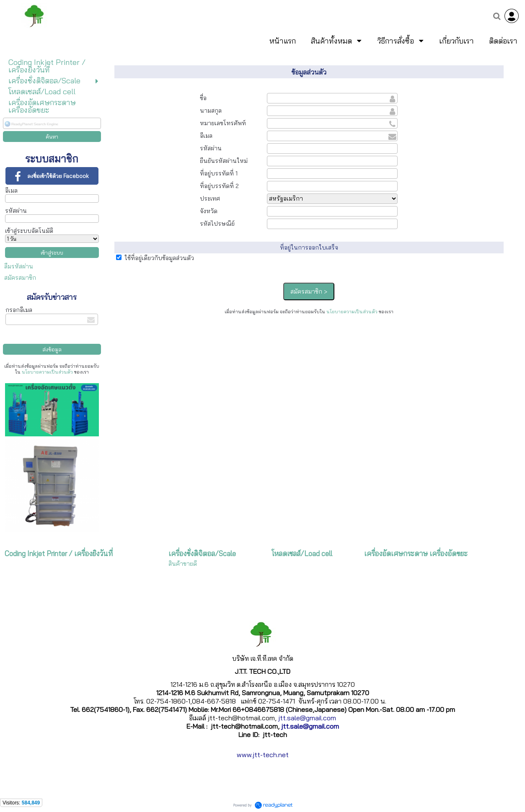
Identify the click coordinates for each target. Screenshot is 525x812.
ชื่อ (203, 98)
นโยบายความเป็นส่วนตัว (47, 372)
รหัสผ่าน (16, 211)
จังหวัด (209, 211)
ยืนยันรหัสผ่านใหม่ (224, 161)
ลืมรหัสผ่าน (19, 266)
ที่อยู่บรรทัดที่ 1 (219, 173)
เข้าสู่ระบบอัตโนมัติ (29, 231)
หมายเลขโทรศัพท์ (223, 123)
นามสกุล (211, 111)
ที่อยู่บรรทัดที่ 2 (219, 186)
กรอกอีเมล (19, 310)
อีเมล (11, 191)
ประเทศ (210, 198)
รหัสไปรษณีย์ (217, 224)
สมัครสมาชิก (20, 278)
